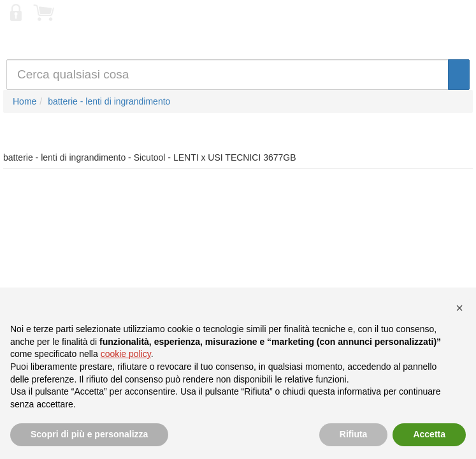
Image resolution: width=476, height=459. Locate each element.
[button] (459, 308)
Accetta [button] (429, 434)
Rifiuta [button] (354, 434)
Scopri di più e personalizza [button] (89, 434)
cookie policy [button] (126, 354)
